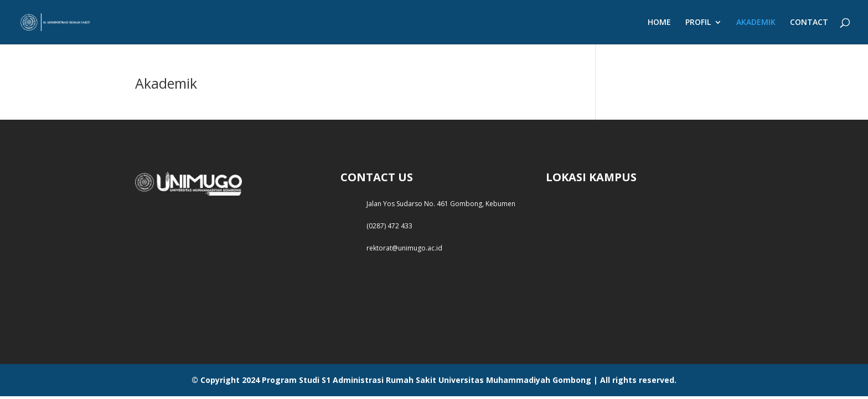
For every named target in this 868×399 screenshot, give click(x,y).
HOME (659, 23)
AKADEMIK (756, 23)
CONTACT (809, 23)
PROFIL (698, 23)
